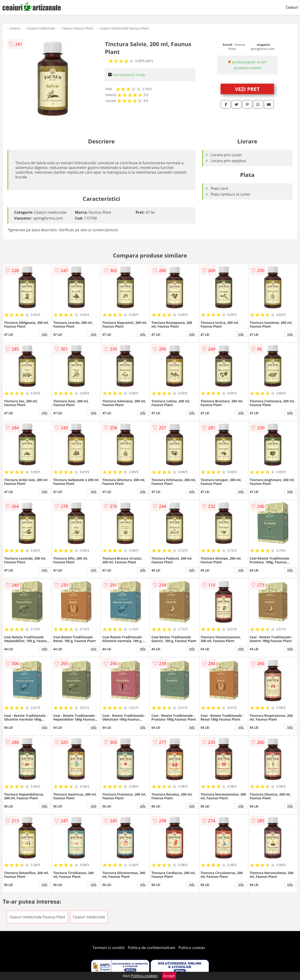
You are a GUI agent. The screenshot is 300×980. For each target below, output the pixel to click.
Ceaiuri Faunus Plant (78, 28)
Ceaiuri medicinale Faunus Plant (124, 28)
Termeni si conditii (109, 948)
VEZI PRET (247, 89)
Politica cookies (192, 948)
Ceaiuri (292, 7)
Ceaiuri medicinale (41, 28)
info (45, 334)
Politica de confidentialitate (152, 948)
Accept (169, 976)
